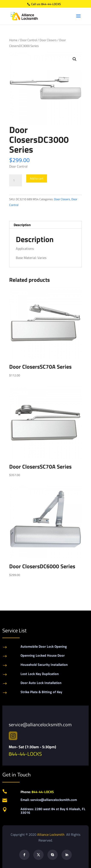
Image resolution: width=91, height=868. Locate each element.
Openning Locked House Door (43, 655)
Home (13, 40)
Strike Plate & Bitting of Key (41, 692)
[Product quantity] (16, 180)
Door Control (29, 40)
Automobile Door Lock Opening (44, 646)
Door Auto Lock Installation (41, 683)
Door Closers (48, 40)
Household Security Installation (44, 665)
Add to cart (37, 178)
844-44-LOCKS (51, 4)
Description (22, 225)
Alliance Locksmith (51, 834)
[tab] (46, 225)
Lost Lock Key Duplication (40, 674)
